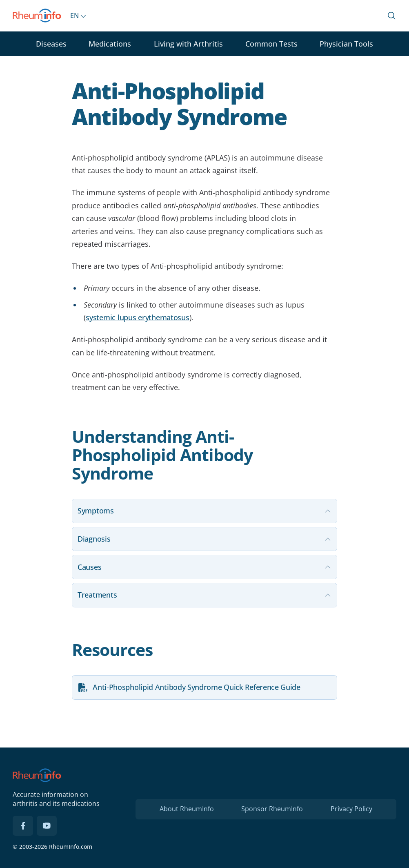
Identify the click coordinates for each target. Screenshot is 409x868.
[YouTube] (47, 826)
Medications (110, 44)
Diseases (51, 44)
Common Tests (271, 44)
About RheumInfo (187, 809)
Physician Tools (346, 44)
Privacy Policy (351, 809)
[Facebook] (23, 826)
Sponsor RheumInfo (272, 809)
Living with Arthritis (188, 44)
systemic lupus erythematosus (137, 317)
